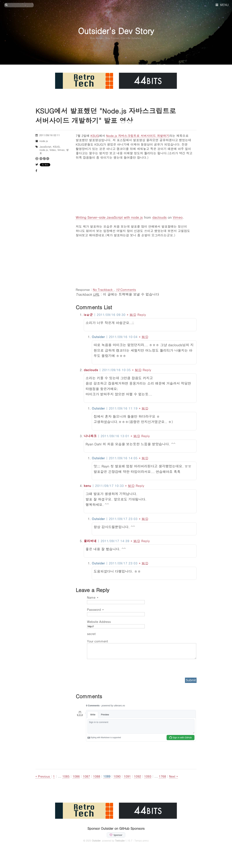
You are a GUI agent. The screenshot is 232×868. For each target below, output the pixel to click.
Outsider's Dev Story (116, 31)
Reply (142, 314)
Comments (126, 289)
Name (93, 597)
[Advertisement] (136, 260)
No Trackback (103, 289)
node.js (44, 141)
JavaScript (45, 147)
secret (92, 634)
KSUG (95, 136)
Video (53, 150)
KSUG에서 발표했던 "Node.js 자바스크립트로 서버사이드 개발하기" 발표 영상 (106, 115)
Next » (173, 776)
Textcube (120, 841)
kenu (87, 486)
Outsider (96, 841)
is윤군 (88, 314)
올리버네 (90, 541)
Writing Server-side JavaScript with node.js (109, 217)
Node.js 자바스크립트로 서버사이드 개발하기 (138, 136)
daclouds (160, 217)
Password (95, 609)
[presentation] (111, 667)
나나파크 (90, 436)
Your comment (97, 641)
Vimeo (178, 217)
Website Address (99, 621)
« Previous (43, 776)
